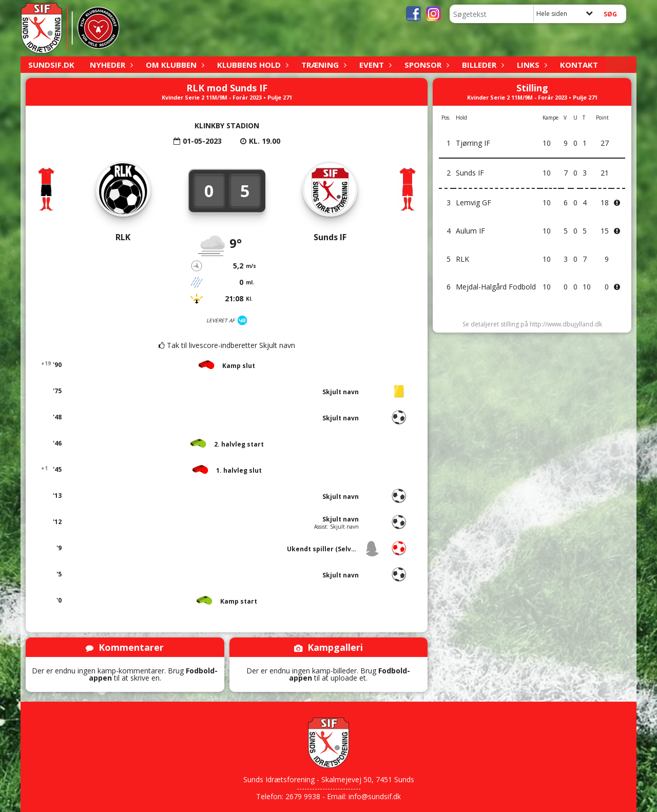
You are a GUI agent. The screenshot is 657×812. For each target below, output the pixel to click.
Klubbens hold (252, 65)
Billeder (482, 65)
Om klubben (174, 65)
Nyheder (110, 65)
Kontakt (579, 65)
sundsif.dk (51, 65)
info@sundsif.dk (375, 796)
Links (531, 65)
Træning (323, 65)
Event (374, 65)
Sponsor (426, 65)
